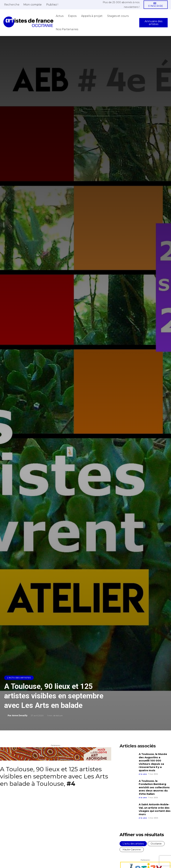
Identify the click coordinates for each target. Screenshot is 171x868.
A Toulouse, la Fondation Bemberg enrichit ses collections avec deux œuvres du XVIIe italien (154, 787)
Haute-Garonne (132, 849)
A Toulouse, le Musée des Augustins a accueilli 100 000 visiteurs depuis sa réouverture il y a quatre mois (153, 762)
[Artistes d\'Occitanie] (28, 22)
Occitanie (156, 844)
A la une (143, 774)
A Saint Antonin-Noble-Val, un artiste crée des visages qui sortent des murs (155, 809)
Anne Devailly (20, 715)
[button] (12, 5)
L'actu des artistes (19, 678)
